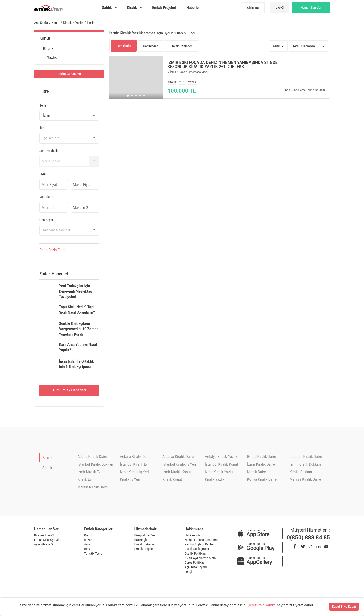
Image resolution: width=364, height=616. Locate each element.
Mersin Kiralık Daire (93, 487)
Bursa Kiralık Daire (261, 457)
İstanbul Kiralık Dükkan (95, 464)
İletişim (189, 572)
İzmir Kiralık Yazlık (219, 472)
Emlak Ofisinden (181, 46)
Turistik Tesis (93, 554)
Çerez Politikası (195, 563)
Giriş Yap (253, 8)
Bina (87, 549)
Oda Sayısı (47, 220)
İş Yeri (88, 540)
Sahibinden (151, 46)
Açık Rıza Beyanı (196, 567)
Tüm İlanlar (124, 46)
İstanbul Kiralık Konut (221, 464)
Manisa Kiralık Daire (305, 479)
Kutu (276, 46)
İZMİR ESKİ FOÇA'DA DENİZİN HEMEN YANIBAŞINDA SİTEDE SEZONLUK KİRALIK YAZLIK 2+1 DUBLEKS (223, 65)
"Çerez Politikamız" (262, 605)
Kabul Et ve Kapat (344, 607)
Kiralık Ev (84, 479)
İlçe (42, 128)
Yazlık (52, 57)
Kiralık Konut (172, 479)
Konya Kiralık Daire (262, 479)
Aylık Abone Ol (44, 544)
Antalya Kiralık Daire (178, 457)
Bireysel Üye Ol (44, 535)
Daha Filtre (52, 250)
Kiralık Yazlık (215, 479)
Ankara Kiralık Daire (135, 457)
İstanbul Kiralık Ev (134, 464)
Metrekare (46, 197)
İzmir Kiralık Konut (177, 472)
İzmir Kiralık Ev (89, 472)
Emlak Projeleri (145, 549)
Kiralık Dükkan (301, 472)
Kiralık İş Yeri (130, 479)
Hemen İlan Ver (311, 8)
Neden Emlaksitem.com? (201, 540)
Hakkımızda (192, 535)
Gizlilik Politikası (196, 554)
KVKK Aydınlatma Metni (200, 558)
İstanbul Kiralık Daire (306, 457)
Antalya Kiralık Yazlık (221, 457)
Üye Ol (280, 8)
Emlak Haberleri (145, 544)
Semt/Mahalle (49, 151)
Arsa (87, 544)
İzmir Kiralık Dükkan (305, 464)
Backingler (142, 540)
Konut (45, 38)
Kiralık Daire (257, 472)
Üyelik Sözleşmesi (197, 549)
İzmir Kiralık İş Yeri (134, 472)
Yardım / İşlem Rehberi (200, 544)
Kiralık (48, 49)
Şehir (43, 106)
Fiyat (43, 174)
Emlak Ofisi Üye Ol (46, 540)
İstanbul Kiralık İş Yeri (179, 464)
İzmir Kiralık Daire (261, 464)
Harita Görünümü (69, 74)
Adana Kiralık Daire (92, 457)
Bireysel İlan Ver (145, 535)
